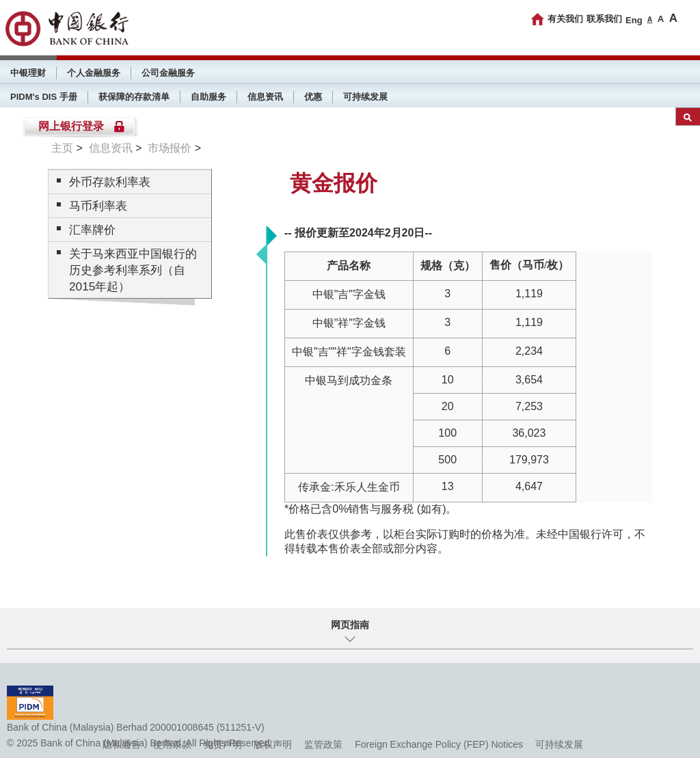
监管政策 (323, 744)
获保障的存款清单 (134, 97)
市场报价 (170, 148)
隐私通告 (122, 744)
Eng (634, 20)
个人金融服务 (94, 73)
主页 (62, 148)
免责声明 (223, 744)
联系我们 (604, 19)
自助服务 (208, 97)
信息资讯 (265, 97)
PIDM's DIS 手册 (44, 97)
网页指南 (350, 625)
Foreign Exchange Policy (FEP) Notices (439, 744)
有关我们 (565, 19)
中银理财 (28, 73)
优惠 (313, 97)
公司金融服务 (168, 73)
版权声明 (273, 744)
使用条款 (172, 744)
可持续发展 (365, 97)
